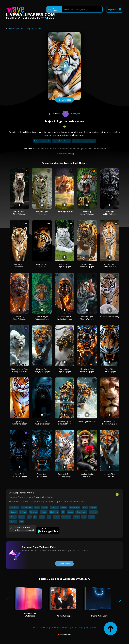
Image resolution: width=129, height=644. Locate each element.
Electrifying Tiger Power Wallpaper (87, 370)
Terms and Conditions (60, 627)
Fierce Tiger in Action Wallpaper (87, 265)
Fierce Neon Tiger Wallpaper (42, 475)
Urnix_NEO (72, 113)
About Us (44, 627)
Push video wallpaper (62, 141)
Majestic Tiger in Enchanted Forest (64, 318)
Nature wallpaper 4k (42, 141)
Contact (35, 627)
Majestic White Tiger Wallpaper (19, 213)
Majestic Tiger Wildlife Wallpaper (19, 423)
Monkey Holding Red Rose (87, 475)
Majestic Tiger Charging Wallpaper (42, 370)
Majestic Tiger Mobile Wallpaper (110, 265)
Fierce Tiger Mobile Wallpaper (110, 213)
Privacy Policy (78, 627)
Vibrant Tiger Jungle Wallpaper (87, 213)
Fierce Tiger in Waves (87, 422)
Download (64, 100)
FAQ (87, 627)
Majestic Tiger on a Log (110, 317)
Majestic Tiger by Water (64, 212)
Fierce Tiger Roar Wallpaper (110, 370)
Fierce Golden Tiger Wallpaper (65, 370)
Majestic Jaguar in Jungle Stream (65, 423)
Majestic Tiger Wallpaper (19, 265)
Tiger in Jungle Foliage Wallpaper (42, 318)
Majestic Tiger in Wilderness (42, 213)
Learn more (64, 564)
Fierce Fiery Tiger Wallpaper (19, 318)
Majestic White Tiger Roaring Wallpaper (19, 370)
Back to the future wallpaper (84, 141)
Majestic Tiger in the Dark (42, 265)
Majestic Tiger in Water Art (110, 475)
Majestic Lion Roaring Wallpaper (110, 423)
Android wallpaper (28, 502)
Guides (94, 627)
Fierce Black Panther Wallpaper (42, 423)
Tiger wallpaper (34, 28)
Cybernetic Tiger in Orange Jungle (64, 475)
